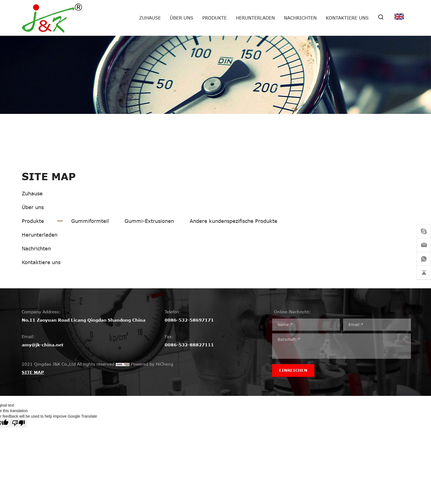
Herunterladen (255, 18)
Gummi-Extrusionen (149, 221)
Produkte (215, 18)
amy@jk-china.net (43, 345)
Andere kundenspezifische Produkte (234, 221)
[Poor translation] (18, 423)
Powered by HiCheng (152, 364)
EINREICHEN (293, 370)
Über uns (182, 18)
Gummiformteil (90, 221)
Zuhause (150, 18)
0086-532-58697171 (189, 320)
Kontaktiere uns (347, 18)
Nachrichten (300, 18)
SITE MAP (33, 372)
